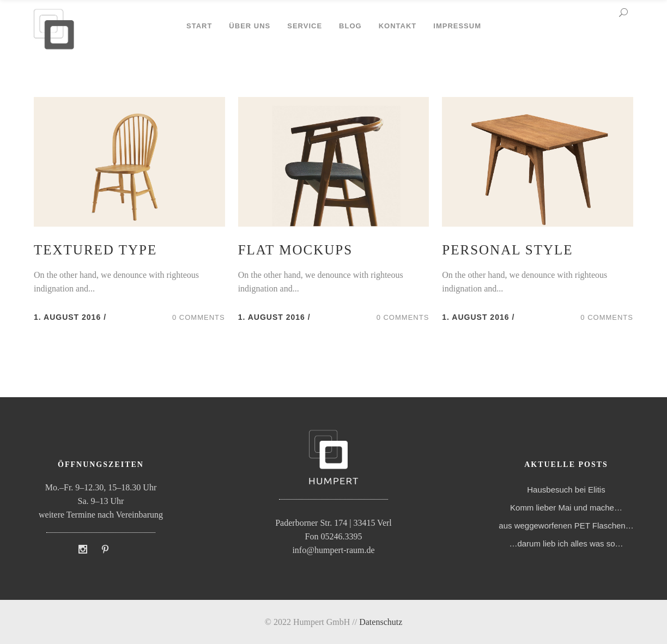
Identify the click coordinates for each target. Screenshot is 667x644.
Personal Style (507, 250)
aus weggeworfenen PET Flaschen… (566, 525)
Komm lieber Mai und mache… (566, 508)
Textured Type (95, 250)
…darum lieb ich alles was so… (566, 543)
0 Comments (199, 317)
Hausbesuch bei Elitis (566, 490)
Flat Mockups (295, 250)
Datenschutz (381, 622)
